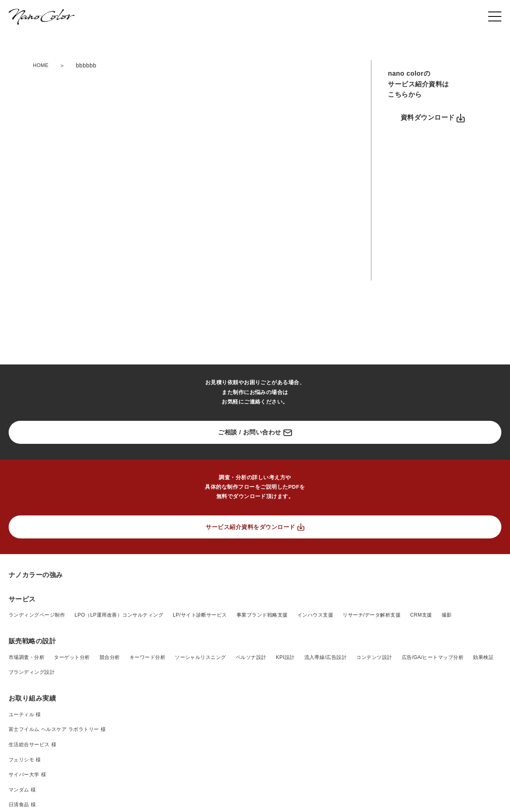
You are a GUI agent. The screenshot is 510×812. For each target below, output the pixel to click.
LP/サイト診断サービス (200, 727)
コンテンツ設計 (374, 770)
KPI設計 (285, 770)
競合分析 (110, 770)
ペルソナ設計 (251, 770)
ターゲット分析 (72, 770)
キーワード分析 (147, 770)
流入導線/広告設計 (326, 770)
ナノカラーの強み (36, 687)
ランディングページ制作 (37, 727)
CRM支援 (421, 727)
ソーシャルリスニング (201, 770)
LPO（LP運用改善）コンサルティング (119, 727)
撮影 (447, 727)
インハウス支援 (315, 727)
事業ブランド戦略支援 (262, 727)
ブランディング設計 (32, 784)
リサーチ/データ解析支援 (372, 727)
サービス (22, 711)
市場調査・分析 (27, 770)
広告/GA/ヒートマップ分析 (433, 770)
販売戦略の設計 (32, 753)
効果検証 (483, 770)
